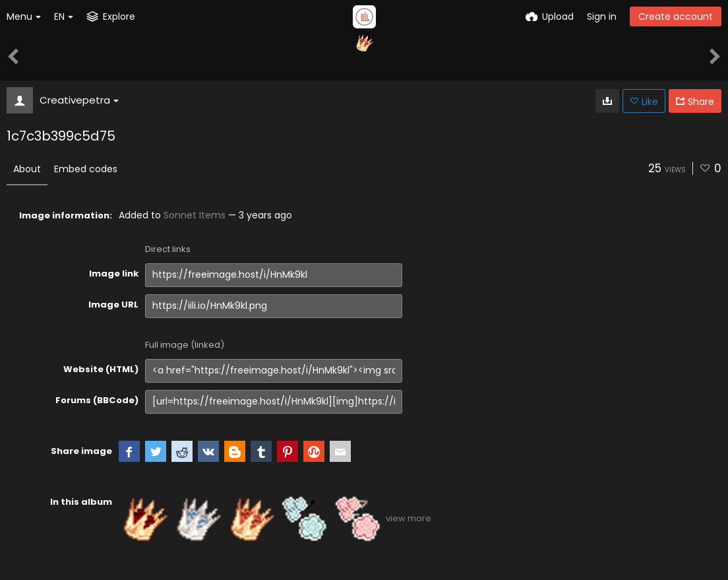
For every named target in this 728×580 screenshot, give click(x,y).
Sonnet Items (195, 215)
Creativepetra (79, 100)
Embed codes (86, 169)
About (27, 169)
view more (409, 518)
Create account (676, 16)
